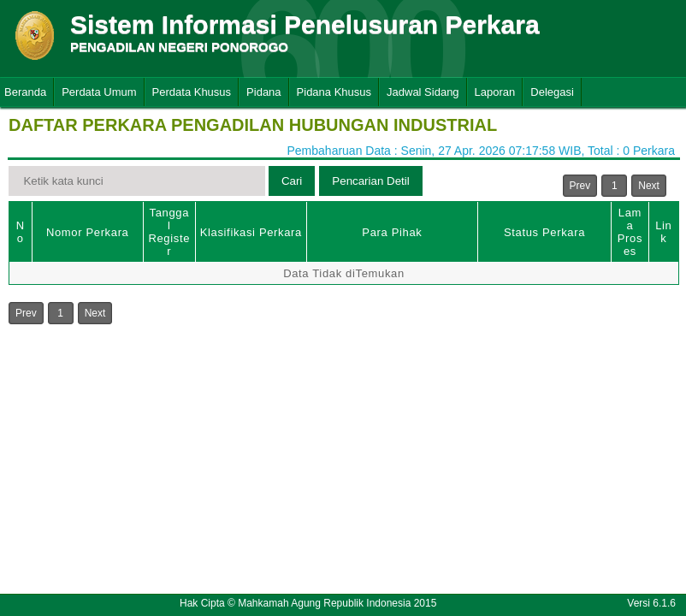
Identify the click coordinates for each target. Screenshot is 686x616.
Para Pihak (392, 232)
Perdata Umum (99, 92)
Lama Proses (630, 232)
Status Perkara (544, 232)
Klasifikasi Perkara (251, 232)
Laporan (495, 92)
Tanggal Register (169, 232)
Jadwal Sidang (423, 92)
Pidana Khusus (334, 92)
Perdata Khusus (192, 92)
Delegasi (552, 92)
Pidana (263, 92)
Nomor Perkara (88, 232)
